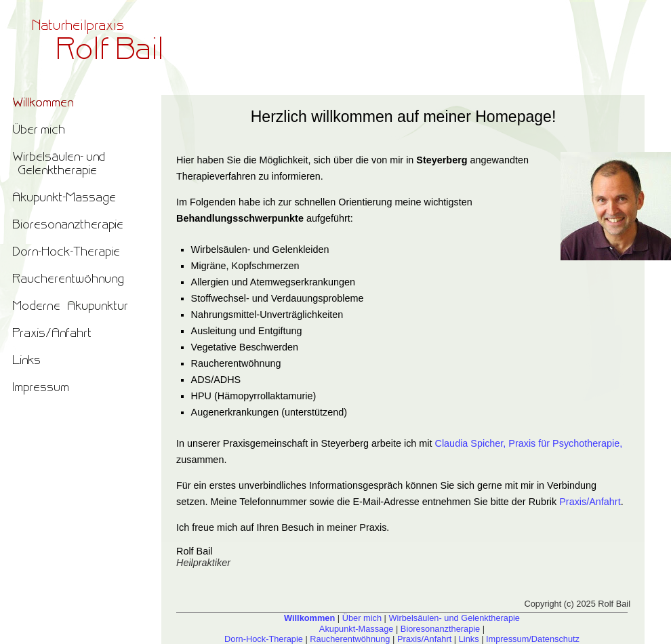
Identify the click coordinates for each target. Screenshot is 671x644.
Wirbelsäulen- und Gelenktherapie (454, 618)
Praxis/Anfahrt (590, 502)
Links (469, 639)
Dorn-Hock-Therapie (264, 639)
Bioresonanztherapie (440, 629)
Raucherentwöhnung (350, 639)
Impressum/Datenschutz (533, 639)
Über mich (362, 618)
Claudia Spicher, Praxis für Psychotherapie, (529, 443)
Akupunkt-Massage (357, 629)
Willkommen (309, 618)
